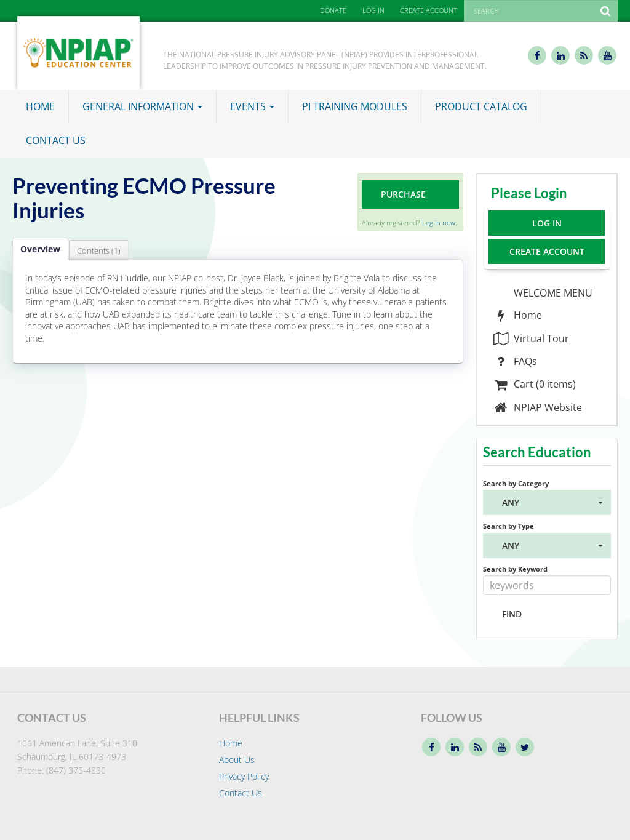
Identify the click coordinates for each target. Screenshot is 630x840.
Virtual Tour (531, 338)
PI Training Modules (355, 106)
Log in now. (440, 222)
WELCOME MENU (552, 293)
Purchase (403, 194)
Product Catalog (481, 106)
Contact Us (56, 140)
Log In (547, 223)
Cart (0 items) (534, 384)
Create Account (547, 251)
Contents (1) (99, 250)
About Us (237, 760)
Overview (40, 249)
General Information (142, 106)
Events (252, 106)
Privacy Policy (244, 776)
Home (40, 106)
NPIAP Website (537, 407)
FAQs (515, 361)
